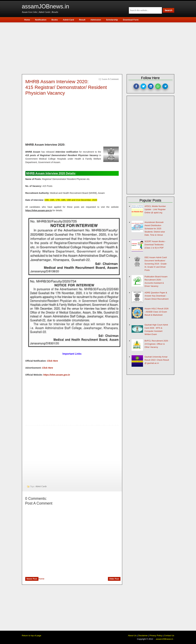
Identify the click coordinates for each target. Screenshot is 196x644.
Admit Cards (41, 486)
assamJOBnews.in (46, 6)
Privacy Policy (156, 636)
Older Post (114, 579)
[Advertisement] (100, 48)
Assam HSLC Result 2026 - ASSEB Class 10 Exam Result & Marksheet (157, 312)
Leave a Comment (110, 79)
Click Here (52, 361)
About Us (132, 636)
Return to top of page (32, 636)
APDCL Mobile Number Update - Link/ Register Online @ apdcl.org (155, 209)
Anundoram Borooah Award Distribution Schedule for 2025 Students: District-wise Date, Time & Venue (155, 229)
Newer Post (32, 579)
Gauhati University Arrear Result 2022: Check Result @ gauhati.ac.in (157, 360)
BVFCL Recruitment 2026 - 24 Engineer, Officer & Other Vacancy (157, 344)
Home (41, 579)
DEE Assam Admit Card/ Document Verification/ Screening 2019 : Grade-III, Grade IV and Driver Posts (156, 264)
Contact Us (169, 636)
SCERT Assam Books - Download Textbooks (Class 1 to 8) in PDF (155, 245)
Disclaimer (143, 636)
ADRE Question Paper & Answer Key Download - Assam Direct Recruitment (157, 296)
